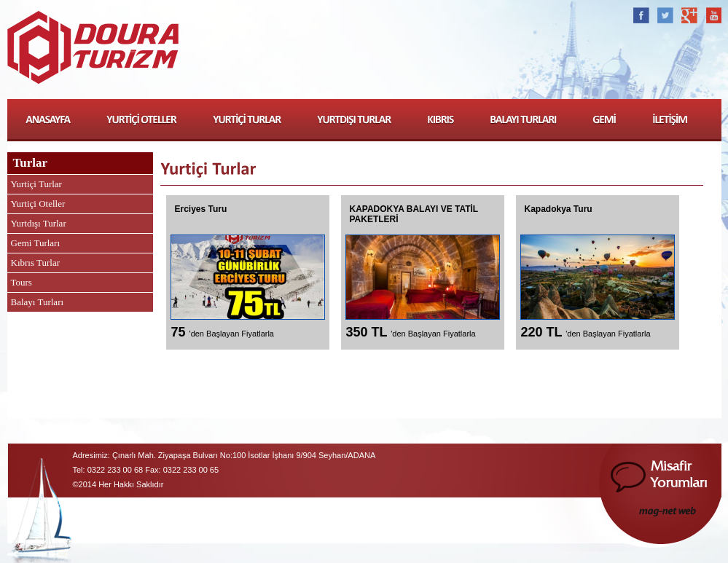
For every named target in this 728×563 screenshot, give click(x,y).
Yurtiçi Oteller (38, 204)
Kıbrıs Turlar (36, 263)
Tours (21, 282)
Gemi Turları (36, 243)
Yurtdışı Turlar (39, 223)
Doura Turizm (93, 50)
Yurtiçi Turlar (36, 184)
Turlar (31, 163)
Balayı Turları (38, 302)
